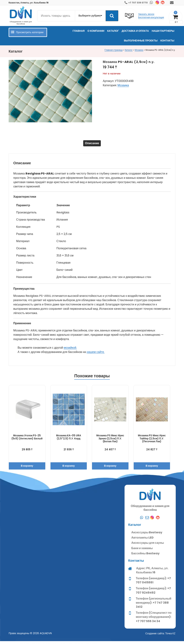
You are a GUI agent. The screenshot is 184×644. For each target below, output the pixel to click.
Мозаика (139, 50)
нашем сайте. (96, 355)
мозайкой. (70, 351)
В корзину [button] (27, 469)
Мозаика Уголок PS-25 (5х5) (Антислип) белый (27, 440)
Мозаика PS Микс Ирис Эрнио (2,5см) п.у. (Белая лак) (110, 441)
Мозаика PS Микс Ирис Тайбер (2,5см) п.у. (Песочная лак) (152, 441)
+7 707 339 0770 (138, 3)
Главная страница (114, 50)
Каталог (129, 50)
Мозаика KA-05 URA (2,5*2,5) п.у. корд (69, 440)
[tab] (92, 145)
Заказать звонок (146, 14)
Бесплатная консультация (151, 17)
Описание (92, 145)
